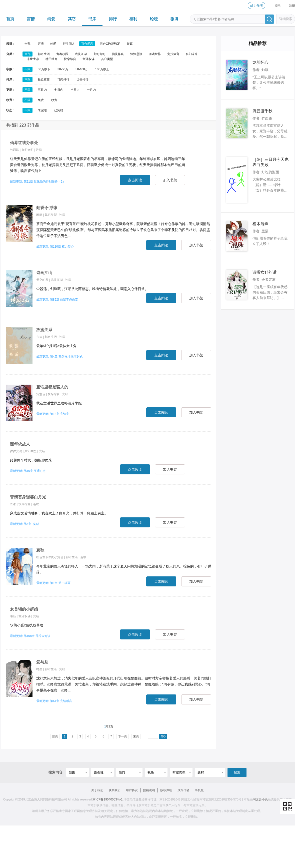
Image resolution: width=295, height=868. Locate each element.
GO (163, 736)
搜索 (237, 772)
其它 (72, 19)
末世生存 (33, 59)
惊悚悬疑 (136, 54)
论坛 (154, 19)
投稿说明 (149, 790)
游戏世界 (155, 54)
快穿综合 (70, 59)
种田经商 (51, 59)
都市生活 (44, 54)
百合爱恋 (87, 44)
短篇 (130, 44)
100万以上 (102, 69)
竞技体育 (173, 54)
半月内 (75, 90)
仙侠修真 (118, 54)
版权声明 (166, 790)
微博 (174, 19)
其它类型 (107, 59)
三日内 (42, 90)
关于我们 (97, 790)
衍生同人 (69, 44)
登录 (278, 6)
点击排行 (82, 80)
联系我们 (114, 790)
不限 (27, 69)
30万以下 (44, 69)
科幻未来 (192, 54)
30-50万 (63, 69)
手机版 (199, 790)
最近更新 (44, 80)
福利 (133, 19)
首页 (10, 19)
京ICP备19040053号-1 (107, 799)
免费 (41, 100)
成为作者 (256, 6)
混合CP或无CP (110, 44)
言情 (31, 19)
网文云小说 (260, 799)
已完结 (59, 110)
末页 (136, 736)
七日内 (59, 90)
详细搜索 (286, 19)
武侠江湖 (81, 54)
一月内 (91, 90)
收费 (54, 100)
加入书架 (170, 180)
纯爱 (51, 19)
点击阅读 (135, 180)
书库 (92, 19)
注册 (292, 6)
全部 (27, 44)
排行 (113, 19)
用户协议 (132, 790)
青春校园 (62, 54)
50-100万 (82, 69)
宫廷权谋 (88, 59)
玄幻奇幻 (99, 54)
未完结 (42, 110)
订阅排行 (63, 80)
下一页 (122, 736)
